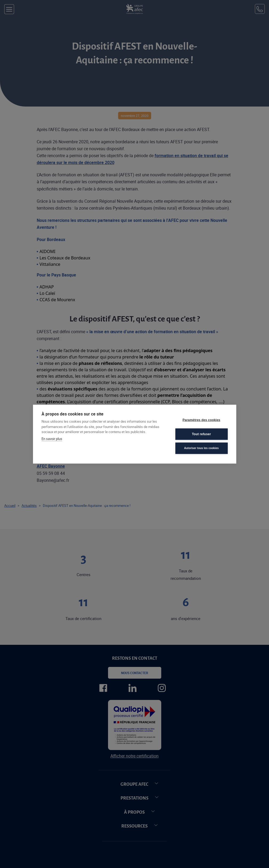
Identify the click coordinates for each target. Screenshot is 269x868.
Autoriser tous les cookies (201, 448)
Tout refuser (201, 434)
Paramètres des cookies (201, 420)
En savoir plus (52, 438)
